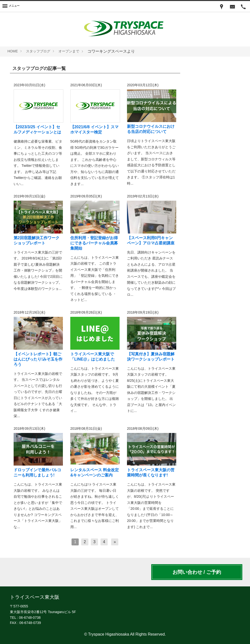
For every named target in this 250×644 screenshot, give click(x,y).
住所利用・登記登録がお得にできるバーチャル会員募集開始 (94, 243)
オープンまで (69, 51)
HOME (13, 51)
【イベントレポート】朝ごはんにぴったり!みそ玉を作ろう (38, 359)
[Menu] (11, 6)
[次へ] (115, 542)
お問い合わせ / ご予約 (197, 572)
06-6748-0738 (30, 618)
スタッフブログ (38, 51)
